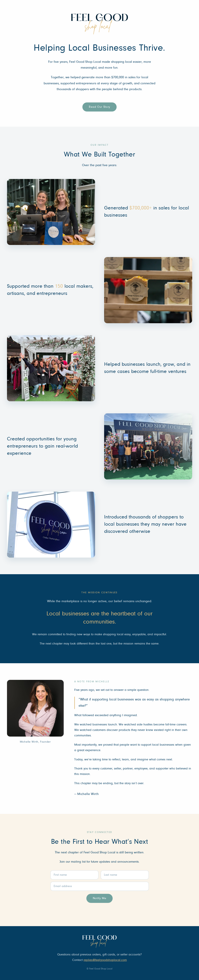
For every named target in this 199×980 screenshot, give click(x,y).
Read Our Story (99, 107)
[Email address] (100, 886)
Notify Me (100, 898)
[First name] (74, 875)
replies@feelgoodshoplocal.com (105, 960)
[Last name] (125, 875)
